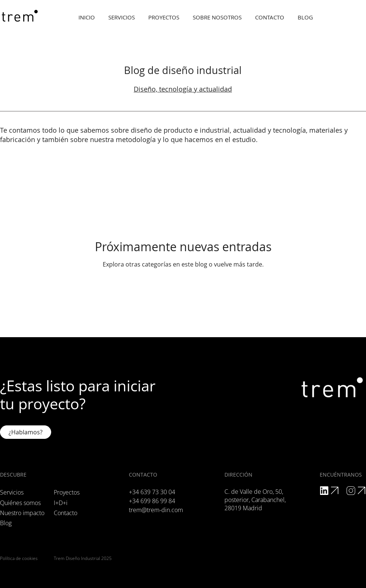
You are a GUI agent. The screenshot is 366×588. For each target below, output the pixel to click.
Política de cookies (19, 558)
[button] (217, 17)
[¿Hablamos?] (26, 432)
